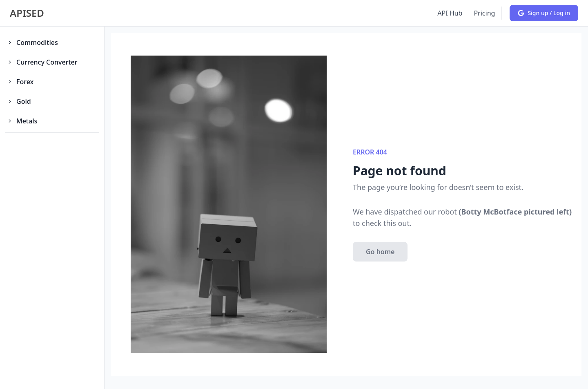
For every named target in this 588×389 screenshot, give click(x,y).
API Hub (450, 13)
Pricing (484, 13)
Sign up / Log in (544, 13)
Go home (380, 252)
